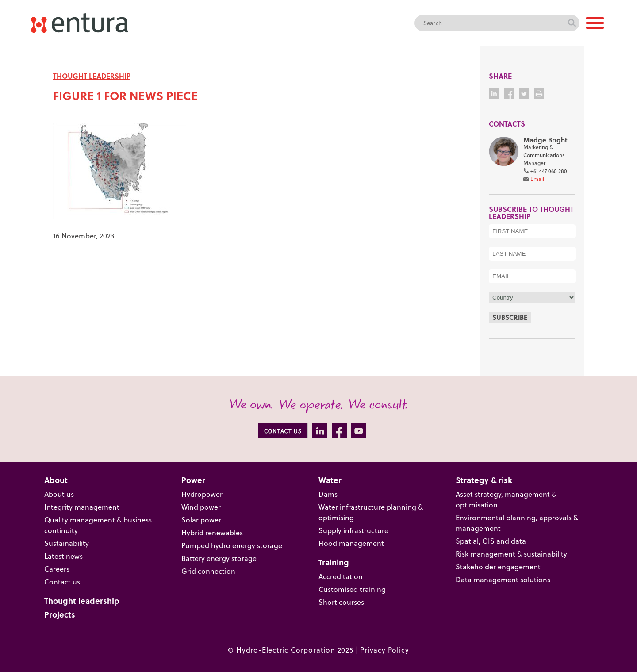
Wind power (201, 507)
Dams (328, 494)
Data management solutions (503, 580)
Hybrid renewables (212, 533)
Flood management (351, 543)
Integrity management (82, 507)
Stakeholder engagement (498, 567)
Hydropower (202, 494)
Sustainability (67, 543)
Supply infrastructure (353, 530)
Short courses (341, 602)
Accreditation (341, 576)
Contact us (62, 582)
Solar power (201, 520)
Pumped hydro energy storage (232, 545)
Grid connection (208, 571)
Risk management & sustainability (511, 554)
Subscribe (510, 317)
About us (59, 494)
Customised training (352, 589)
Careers (57, 569)
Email (537, 179)
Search (572, 23)
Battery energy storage (219, 558)
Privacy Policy (384, 650)
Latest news (63, 556)
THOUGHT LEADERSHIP (92, 76)
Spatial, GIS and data (491, 541)
